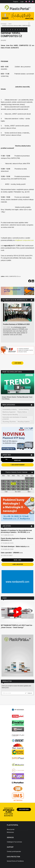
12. (13, 484)
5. (13, 481)
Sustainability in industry (10, 409)
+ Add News (18, 363)
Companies (8, 30)
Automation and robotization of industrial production (15, 418)
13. (18, 484)
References (10, 832)
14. (23, 484)
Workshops (22, 30)
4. (8, 481)
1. (27, 478)
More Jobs (17, 560)
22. (27, 486)
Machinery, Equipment (9, 412)
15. (27, 484)
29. (27, 489)
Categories (5, 30)
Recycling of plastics (24, 422)
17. (3, 486)
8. (27, 481)
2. (32, 478)
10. (3, 484)
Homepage (4, 24)
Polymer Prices (13, 30)
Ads (10, 30)
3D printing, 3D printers (9, 422)
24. (3, 489)
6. (18, 481)
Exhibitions (20, 30)
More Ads (17, 460)
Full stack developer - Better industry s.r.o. (15, 546)
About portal (11, 829)
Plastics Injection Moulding (10, 415)
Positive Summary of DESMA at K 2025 (16, 324)
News (18, 30)
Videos (25, 30)
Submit (29, 693)
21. (23, 486)
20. (18, 486)
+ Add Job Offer (17, 564)
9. (32, 481)
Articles (15, 30)
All (6, 459)
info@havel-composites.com (24, 240)
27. (18, 489)
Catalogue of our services (14, 842)
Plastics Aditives (22, 412)
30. (32, 489)
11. (8, 484)
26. (13, 489)
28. (23, 489)
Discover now (24, 809)
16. (32, 484)
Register (16, 2)
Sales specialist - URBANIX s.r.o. (12, 553)
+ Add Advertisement (18, 465)
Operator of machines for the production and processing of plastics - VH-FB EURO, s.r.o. (16, 531)
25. (8, 489)
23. (32, 486)
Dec (29, 492)
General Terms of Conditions (15, 861)
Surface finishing (24, 409)
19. (13, 486)
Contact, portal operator (14, 851)
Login (22, 2)
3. (3, 481)
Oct (6, 492)
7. (23, 481)
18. (8, 486)
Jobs (27, 30)
